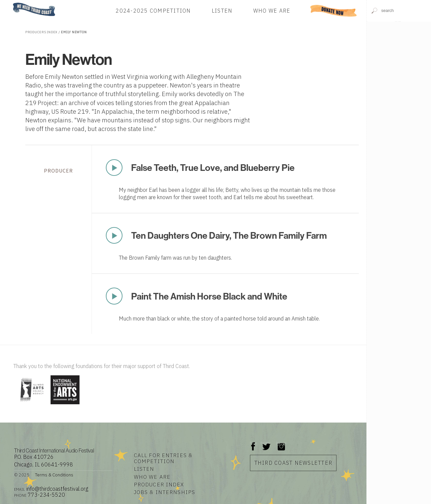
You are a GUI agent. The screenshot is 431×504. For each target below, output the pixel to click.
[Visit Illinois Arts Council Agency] (31, 405)
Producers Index (41, 32)
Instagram (281, 443)
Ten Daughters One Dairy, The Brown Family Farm (229, 235)
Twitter (266, 443)
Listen (222, 11)
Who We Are (272, 11)
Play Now (114, 168)
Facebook (253, 443)
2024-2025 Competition (153, 11)
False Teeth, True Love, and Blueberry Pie (213, 167)
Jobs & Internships (164, 492)
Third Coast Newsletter (293, 463)
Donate (333, 11)
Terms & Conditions (54, 475)
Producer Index (159, 484)
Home (11, 3)
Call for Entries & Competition (163, 458)
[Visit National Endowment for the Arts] (65, 405)
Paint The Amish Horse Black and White (209, 296)
